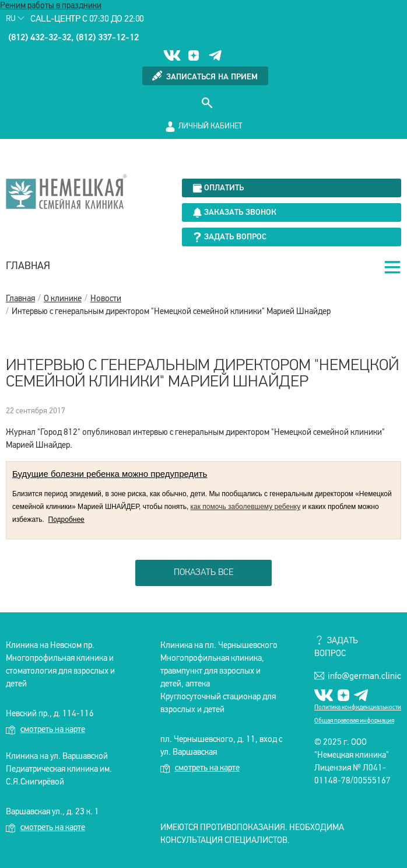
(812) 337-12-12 (107, 38)
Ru (15, 19)
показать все (204, 573)
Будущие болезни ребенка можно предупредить (110, 474)
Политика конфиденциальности (358, 708)
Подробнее (66, 520)
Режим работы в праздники (51, 6)
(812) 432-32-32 (40, 38)
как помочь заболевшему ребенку (246, 507)
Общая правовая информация (354, 721)
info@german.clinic (358, 676)
